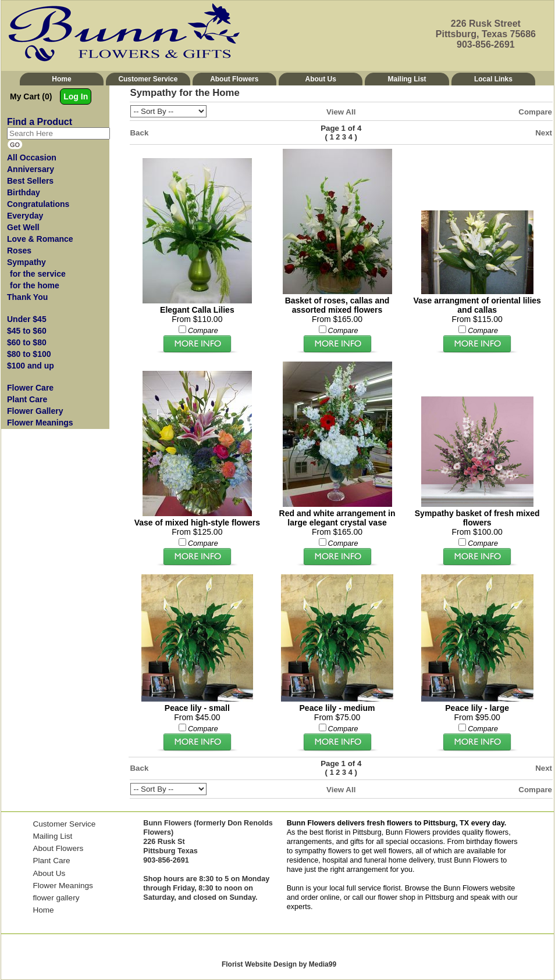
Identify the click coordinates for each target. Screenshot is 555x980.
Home (61, 79)
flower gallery (56, 898)
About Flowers (234, 79)
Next (544, 133)
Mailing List (407, 79)
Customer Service (148, 79)
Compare (535, 112)
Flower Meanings (63, 886)
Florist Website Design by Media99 (279, 964)
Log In (76, 96)
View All (341, 112)
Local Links (493, 79)
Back (140, 133)
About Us (321, 79)
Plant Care (51, 861)
